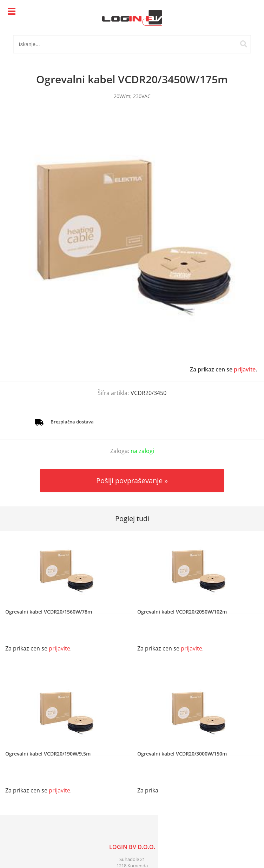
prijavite (245, 369)
